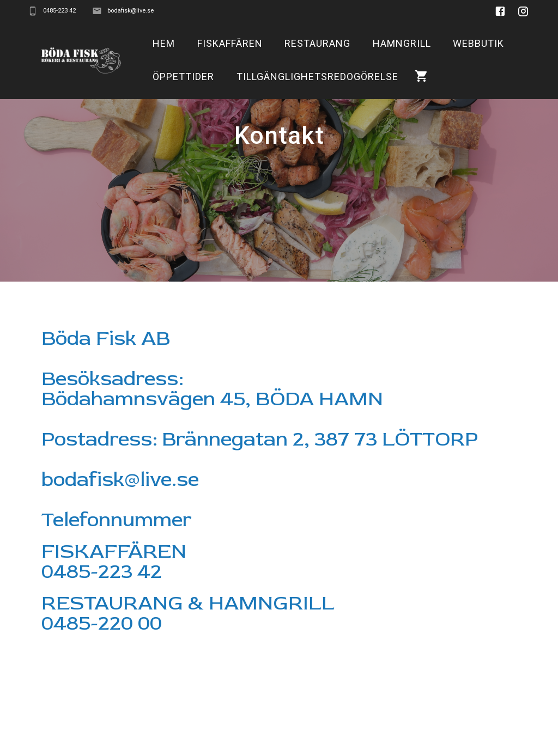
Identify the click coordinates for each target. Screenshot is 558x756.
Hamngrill (402, 43)
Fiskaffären (230, 43)
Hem (164, 43)
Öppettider (183, 77)
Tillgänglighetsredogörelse (317, 77)
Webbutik (478, 43)
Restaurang (317, 43)
